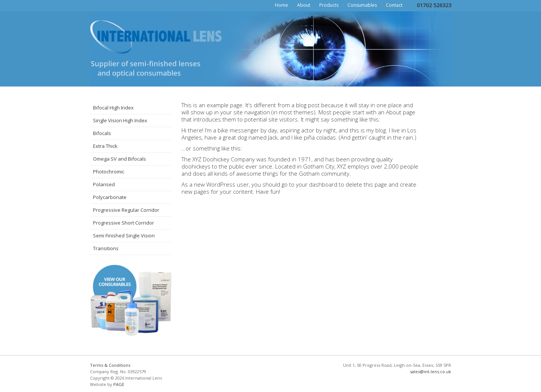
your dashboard (317, 184)
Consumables (362, 5)
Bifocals (102, 133)
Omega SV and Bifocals (120, 159)
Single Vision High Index (120, 120)
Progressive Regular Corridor (126, 210)
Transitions (106, 248)
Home (281, 5)
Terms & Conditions (110, 365)
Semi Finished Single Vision (124, 236)
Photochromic (109, 172)
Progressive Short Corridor (123, 223)
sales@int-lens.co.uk (431, 371)
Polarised (104, 184)
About (304, 5)
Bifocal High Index (113, 108)
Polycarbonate (110, 197)
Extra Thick (105, 146)
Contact (394, 5)
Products (329, 5)
